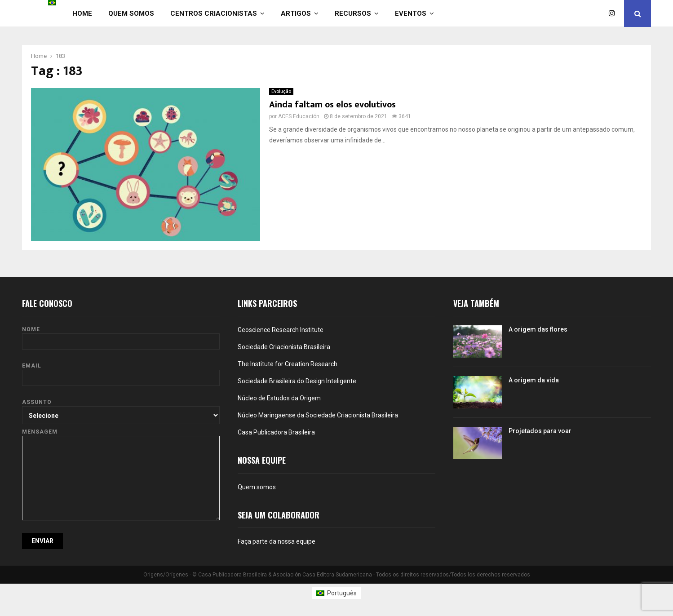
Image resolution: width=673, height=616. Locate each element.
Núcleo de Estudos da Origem (279, 398)
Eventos (411, 13)
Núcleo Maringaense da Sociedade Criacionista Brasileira (318, 415)
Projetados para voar (540, 431)
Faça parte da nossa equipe (277, 541)
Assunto (121, 408)
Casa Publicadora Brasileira (276, 432)
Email (121, 372)
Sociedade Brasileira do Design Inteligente (297, 381)
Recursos (353, 13)
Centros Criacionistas (214, 13)
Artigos (296, 13)
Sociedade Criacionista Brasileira (284, 347)
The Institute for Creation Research (288, 364)
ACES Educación (299, 116)
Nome (121, 335)
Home (82, 13)
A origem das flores (538, 329)
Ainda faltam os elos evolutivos (332, 105)
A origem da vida (534, 380)
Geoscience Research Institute (281, 330)
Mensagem (121, 436)
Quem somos (131, 13)
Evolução (281, 91)
